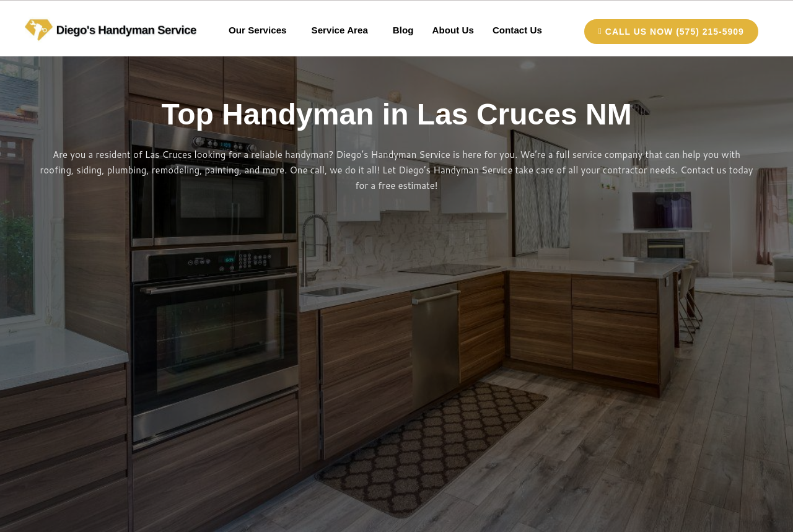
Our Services (259, 30)
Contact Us (516, 30)
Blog (403, 30)
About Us (453, 30)
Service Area (340, 30)
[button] (262, 30)
